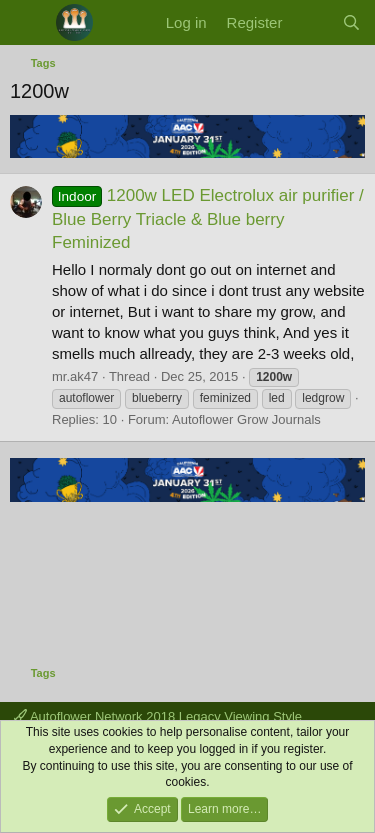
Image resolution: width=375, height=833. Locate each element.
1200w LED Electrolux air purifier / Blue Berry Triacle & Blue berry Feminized (208, 219)
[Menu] (27, 23)
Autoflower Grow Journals (246, 419)
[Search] (351, 22)
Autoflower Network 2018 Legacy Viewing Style (158, 716)
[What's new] (311, 22)
